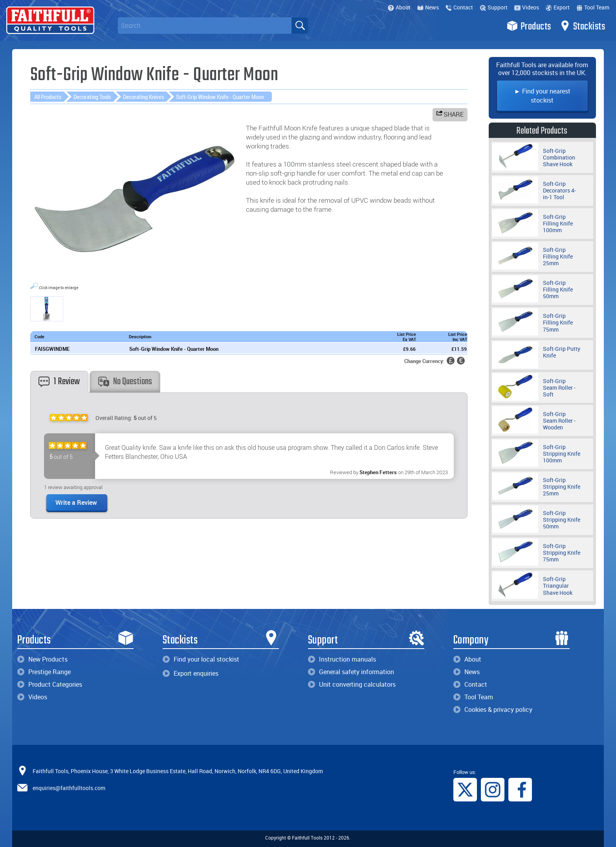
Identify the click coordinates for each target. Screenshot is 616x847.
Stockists (582, 26)
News (428, 7)
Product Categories (50, 684)
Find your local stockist (201, 659)
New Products (42, 659)
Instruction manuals (342, 659)
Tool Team (593, 7)
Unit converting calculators (352, 684)
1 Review (59, 382)
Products (529, 26)
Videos (527, 7)
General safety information (351, 672)
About (399, 7)
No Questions (125, 382)
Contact (459, 7)
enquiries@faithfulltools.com (69, 788)
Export (558, 7)
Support (494, 7)
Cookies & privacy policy (493, 709)
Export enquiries (191, 673)
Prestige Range (44, 672)
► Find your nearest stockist (542, 96)
